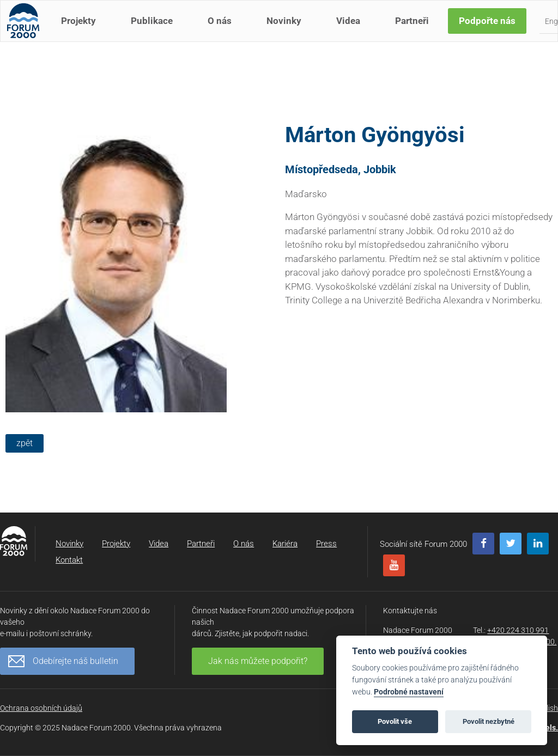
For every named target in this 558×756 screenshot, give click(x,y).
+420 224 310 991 (518, 630)
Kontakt (69, 560)
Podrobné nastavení (409, 692)
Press (326, 544)
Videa (353, 32)
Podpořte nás (492, 32)
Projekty (83, 32)
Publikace (156, 32)
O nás (224, 32)
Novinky (288, 32)
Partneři (416, 32)
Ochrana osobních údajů (41, 708)
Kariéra (285, 544)
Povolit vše (395, 721)
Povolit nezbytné (489, 721)
